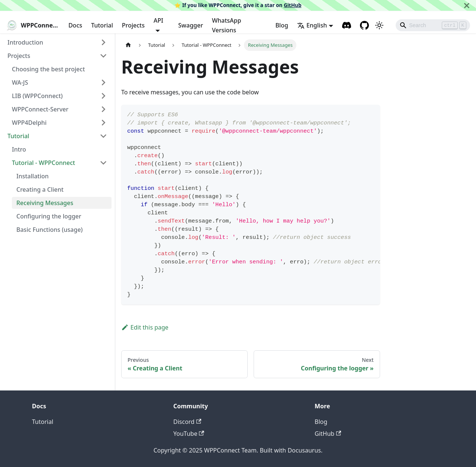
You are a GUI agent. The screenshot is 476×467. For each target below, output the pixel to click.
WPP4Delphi (29, 123)
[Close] (467, 5)
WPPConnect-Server (40, 109)
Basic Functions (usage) (49, 230)
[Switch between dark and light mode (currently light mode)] (379, 25)
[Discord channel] (347, 25)
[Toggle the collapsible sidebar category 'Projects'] (103, 56)
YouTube (189, 434)
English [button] (312, 25)
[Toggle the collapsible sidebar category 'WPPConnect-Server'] (103, 109)
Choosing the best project (48, 69)
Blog (282, 25)
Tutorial (102, 25)
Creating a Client (40, 189)
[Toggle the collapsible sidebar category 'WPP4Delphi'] (103, 123)
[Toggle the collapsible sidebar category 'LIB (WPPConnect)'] (103, 96)
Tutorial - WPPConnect (44, 163)
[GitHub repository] (364, 25)
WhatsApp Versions (226, 25)
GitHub (293, 5)
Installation (33, 176)
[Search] (433, 25)
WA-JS (20, 82)
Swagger (191, 25)
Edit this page (145, 327)
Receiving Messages (45, 203)
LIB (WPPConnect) (37, 96)
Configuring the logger (49, 216)
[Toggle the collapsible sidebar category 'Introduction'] (103, 42)
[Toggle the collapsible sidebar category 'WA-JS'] (103, 82)
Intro (19, 149)
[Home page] (128, 45)
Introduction (25, 42)
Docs (75, 25)
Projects (133, 25)
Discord (187, 422)
